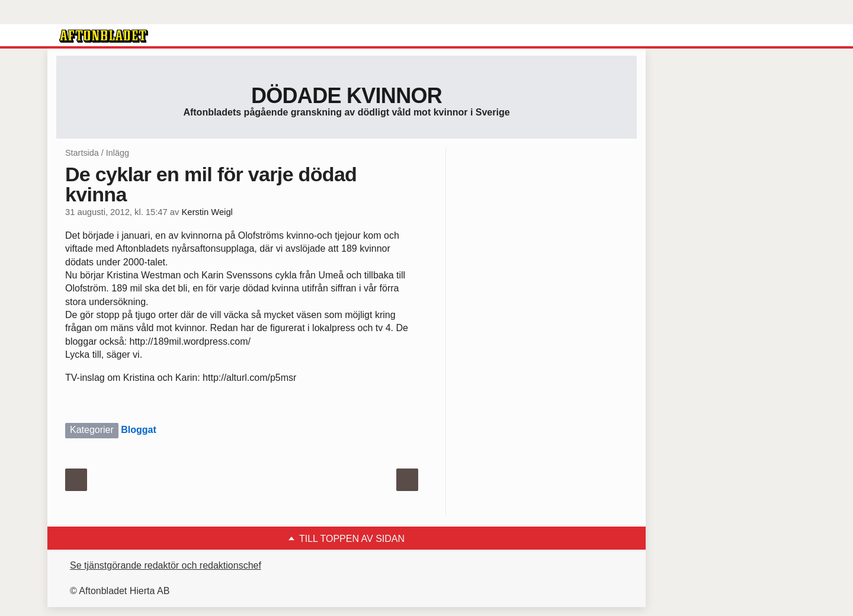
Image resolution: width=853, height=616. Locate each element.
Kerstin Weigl (207, 212)
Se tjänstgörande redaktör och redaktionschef (166, 565)
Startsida (82, 153)
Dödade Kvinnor (347, 96)
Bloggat (139, 430)
